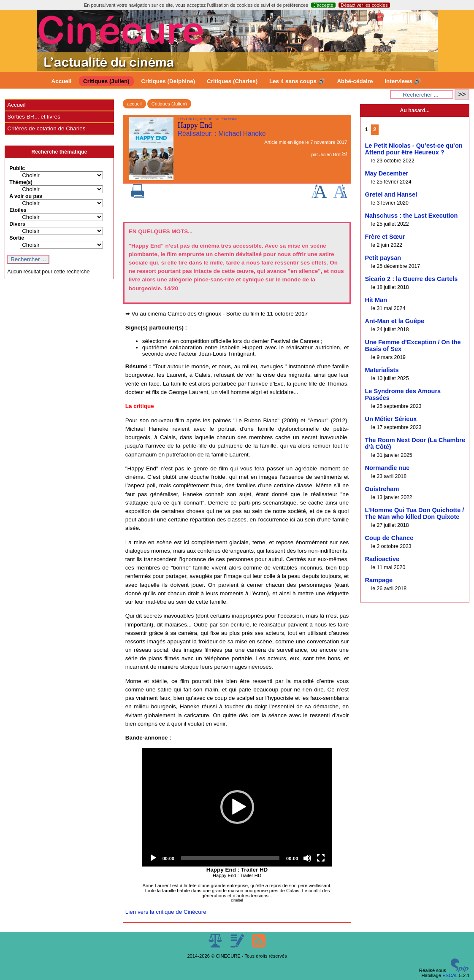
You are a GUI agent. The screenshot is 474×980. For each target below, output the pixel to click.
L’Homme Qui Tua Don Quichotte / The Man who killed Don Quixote (414, 513)
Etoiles (18, 210)
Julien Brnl (330, 154)
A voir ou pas (26, 196)
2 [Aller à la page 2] (375, 129)
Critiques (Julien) (106, 81)
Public (17, 168)
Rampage (378, 580)
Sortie (17, 238)
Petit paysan (383, 258)
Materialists (382, 370)
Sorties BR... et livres (34, 117)
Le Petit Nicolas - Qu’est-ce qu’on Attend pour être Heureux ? (413, 149)
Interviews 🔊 (403, 81)
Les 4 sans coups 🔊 (297, 81)
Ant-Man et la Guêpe (394, 321)
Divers (17, 224)
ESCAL (450, 975)
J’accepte (323, 5)
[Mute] (307, 858)
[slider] (230, 858)
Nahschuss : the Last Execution (411, 216)
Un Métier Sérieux (391, 419)
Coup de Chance (389, 538)
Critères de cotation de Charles (46, 128)
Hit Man (376, 300)
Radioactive (382, 559)
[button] (237, 807)
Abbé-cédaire (355, 81)
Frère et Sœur (385, 237)
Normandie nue (387, 468)
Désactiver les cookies (364, 5)
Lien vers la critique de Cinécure (166, 912)
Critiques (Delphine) (168, 81)
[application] (237, 807)
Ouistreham (382, 489)
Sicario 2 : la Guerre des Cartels (411, 279)
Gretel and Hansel (391, 194)
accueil (134, 104)
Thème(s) (21, 182)
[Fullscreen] (321, 858)
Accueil (62, 81)
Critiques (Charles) (232, 81)
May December (386, 173)
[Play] (153, 858)
